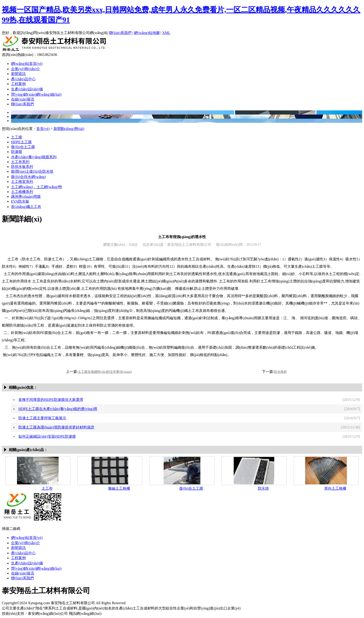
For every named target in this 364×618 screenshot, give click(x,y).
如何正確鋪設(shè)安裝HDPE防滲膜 (47, 436)
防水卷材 (280, 372)
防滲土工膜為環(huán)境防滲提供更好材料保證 (56, 427)
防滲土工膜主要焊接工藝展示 (42, 418)
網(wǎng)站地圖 (147, 33)
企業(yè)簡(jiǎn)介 (26, 69)
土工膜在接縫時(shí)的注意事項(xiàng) (105, 372)
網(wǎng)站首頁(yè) (27, 64)
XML (166, 33)
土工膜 (17, 137)
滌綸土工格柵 (119, 488)
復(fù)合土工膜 (23, 147)
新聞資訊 (18, 74)
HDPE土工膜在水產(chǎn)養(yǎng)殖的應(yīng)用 (58, 409)
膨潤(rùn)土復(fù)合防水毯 (32, 171)
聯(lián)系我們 (120, 33)
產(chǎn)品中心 (23, 79)
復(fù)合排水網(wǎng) (28, 177)
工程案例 (18, 84)
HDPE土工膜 (21, 142)
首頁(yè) (43, 129)
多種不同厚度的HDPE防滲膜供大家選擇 (51, 400)
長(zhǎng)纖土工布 (26, 207)
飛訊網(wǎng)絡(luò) (85, 614)
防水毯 (263, 488)
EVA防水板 (20, 201)
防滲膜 (17, 152)
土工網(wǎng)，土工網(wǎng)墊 (37, 187)
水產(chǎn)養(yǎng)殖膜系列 (34, 157)
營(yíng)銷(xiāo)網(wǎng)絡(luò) (36, 94)
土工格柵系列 (22, 192)
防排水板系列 (22, 167)
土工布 (47, 488)
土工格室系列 (22, 182)
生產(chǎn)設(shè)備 (27, 89)
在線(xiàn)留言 (23, 99)
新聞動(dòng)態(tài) (69, 129)
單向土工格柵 (335, 488)
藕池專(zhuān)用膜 (26, 197)
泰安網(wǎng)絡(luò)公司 (48, 614)
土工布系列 (20, 162)
